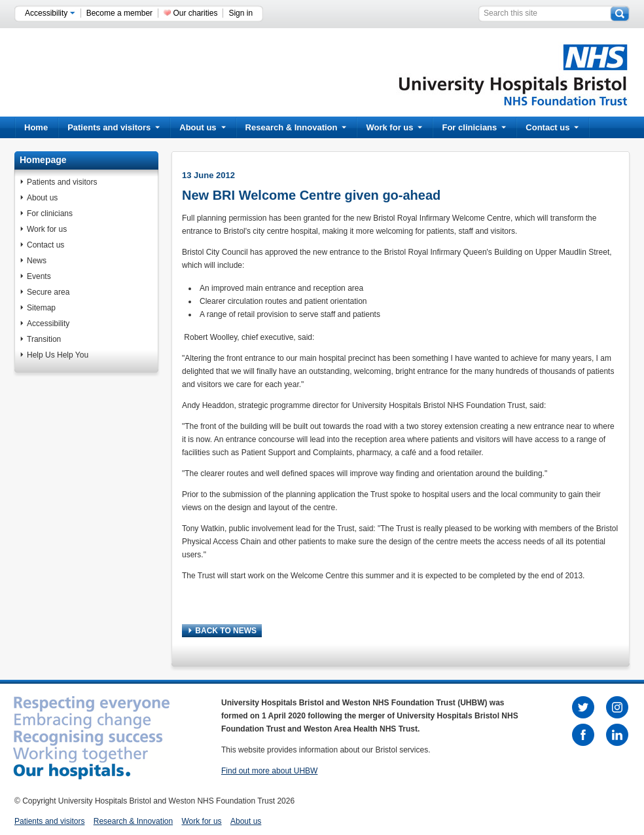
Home (36, 127)
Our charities (195, 13)
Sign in (241, 13)
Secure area (48, 292)
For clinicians (474, 127)
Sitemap (41, 308)
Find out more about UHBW (269, 771)
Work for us (394, 127)
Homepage (43, 160)
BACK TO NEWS (223, 631)
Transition (44, 339)
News (37, 261)
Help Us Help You (58, 355)
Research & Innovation (296, 127)
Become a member (119, 13)
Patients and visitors (114, 127)
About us (202, 127)
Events (39, 276)
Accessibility (50, 13)
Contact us (552, 127)
